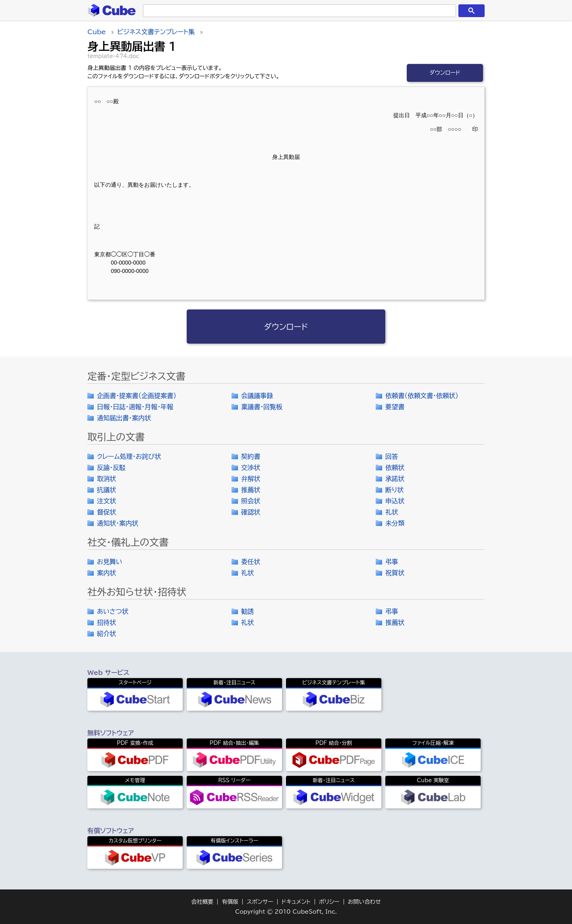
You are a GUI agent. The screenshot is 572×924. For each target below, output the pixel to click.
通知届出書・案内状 (124, 418)
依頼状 (395, 468)
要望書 (395, 407)
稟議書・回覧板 (262, 407)
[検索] (298, 11)
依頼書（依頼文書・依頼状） (422, 396)
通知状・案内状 (118, 523)
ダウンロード (445, 73)
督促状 (106, 512)
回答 (392, 456)
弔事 (392, 562)
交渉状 (251, 468)
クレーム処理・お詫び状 (129, 456)
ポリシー (329, 902)
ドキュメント (296, 902)
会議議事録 (257, 396)
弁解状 (251, 479)
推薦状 (251, 490)
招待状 (106, 622)
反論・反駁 (111, 468)
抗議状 (106, 490)
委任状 (251, 562)
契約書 (251, 456)
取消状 (106, 479)
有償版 (230, 902)
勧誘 (247, 611)
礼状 (392, 512)
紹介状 (106, 634)
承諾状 (395, 479)
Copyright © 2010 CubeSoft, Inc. (286, 912)
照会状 (251, 501)
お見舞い (110, 562)
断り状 (394, 490)
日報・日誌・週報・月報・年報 (135, 407)
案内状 (106, 573)
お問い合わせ (364, 902)
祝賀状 (395, 573)
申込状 (395, 501)
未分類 (395, 523)
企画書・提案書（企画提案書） (137, 396)
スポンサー (260, 902)
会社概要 (202, 902)
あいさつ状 (113, 611)
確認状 (251, 512)
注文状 (106, 501)
